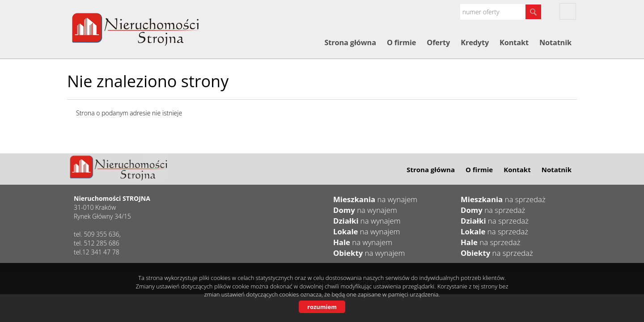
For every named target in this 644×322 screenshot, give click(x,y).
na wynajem (375, 199)
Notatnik (555, 42)
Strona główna (350, 42)
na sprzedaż (503, 199)
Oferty (438, 42)
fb (568, 11)
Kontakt (514, 42)
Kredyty (475, 42)
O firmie (401, 42)
